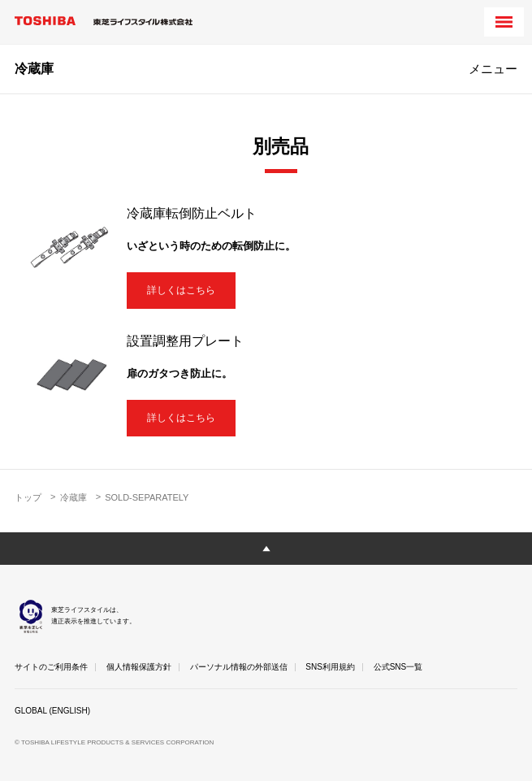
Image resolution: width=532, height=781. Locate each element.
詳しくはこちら (181, 290)
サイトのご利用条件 (51, 667)
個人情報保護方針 (139, 667)
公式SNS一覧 (398, 667)
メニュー (493, 69)
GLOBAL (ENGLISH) (52, 711)
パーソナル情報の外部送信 (239, 667)
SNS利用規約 (330, 667)
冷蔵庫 (34, 69)
